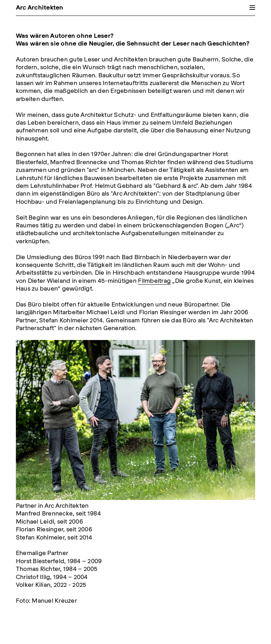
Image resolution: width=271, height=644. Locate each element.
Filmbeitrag (154, 281)
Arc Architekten (40, 7)
